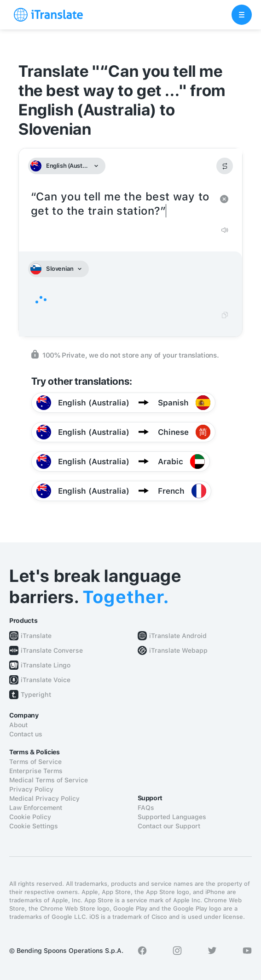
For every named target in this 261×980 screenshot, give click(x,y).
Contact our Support (169, 826)
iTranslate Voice (46, 680)
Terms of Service (35, 762)
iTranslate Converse (52, 650)
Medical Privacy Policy (44, 798)
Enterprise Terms (36, 771)
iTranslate (36, 636)
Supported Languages (172, 817)
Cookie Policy (30, 817)
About (18, 725)
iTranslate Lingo (46, 665)
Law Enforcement (36, 808)
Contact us (26, 734)
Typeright (36, 695)
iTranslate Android (178, 636)
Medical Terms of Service (49, 780)
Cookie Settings (34, 826)
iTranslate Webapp (178, 650)
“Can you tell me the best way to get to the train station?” (121, 204)
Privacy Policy (31, 789)
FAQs (146, 808)
